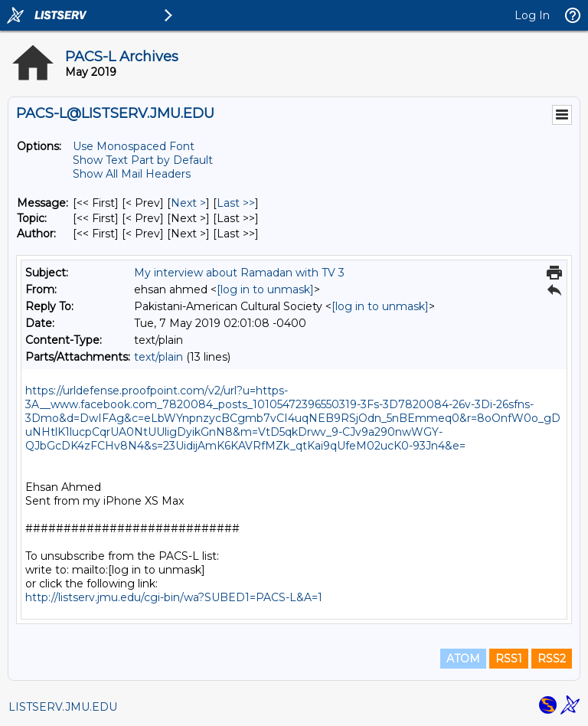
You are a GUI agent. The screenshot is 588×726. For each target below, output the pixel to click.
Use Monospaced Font (134, 146)
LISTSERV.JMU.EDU (63, 707)
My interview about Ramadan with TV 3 (239, 273)
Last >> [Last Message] (236, 203)
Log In (532, 15)
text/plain (158, 357)
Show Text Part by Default (143, 160)
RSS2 (552, 659)
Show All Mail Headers (132, 174)
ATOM (463, 659)
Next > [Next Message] (188, 203)
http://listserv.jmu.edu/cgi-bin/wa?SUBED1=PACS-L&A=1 (174, 597)
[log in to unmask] (265, 289)
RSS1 (509, 659)
